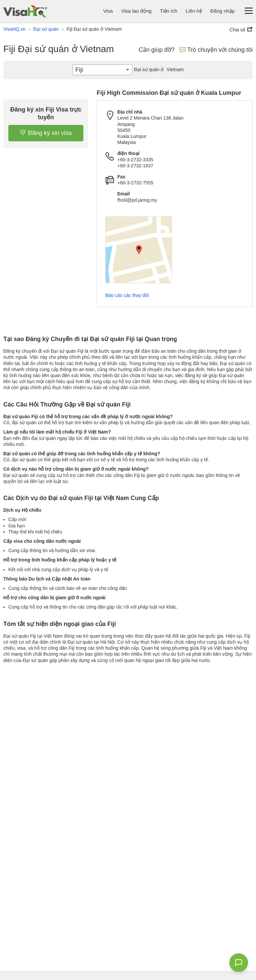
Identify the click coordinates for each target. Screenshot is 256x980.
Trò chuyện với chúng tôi (216, 50)
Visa (108, 11)
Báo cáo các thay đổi (127, 295)
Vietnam (158, 69)
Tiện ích (169, 11)
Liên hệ (194, 11)
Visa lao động (136, 11)
